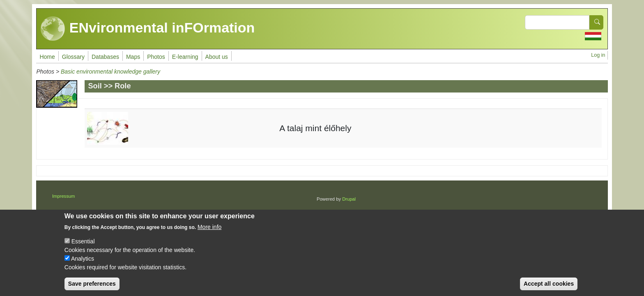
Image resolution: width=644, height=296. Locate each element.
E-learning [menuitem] (185, 57)
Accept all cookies (549, 288)
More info (209, 231)
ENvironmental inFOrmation (148, 29)
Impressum (63, 196)
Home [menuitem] (47, 57)
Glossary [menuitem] (73, 57)
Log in (598, 55)
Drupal (349, 199)
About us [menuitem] (217, 57)
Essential (83, 246)
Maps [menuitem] (133, 57)
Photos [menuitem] (156, 57)
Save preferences (92, 288)
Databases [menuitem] (105, 57)
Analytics (83, 263)
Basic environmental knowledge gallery (110, 72)
